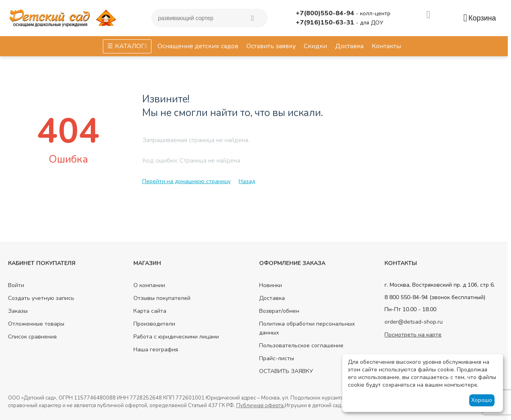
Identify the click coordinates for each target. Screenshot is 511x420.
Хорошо (482, 400)
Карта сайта (150, 311)
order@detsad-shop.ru (414, 322)
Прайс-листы (277, 358)
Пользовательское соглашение (301, 346)
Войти (16, 285)
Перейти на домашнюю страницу (186, 181)
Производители (154, 324)
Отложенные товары (36, 324)
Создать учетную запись (41, 298)
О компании (149, 285)
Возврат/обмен (279, 311)
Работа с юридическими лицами (176, 337)
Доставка (272, 298)
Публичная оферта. (261, 406)
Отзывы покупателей (162, 298)
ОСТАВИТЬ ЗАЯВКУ (286, 371)
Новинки (271, 285)
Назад (247, 181)
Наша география (156, 350)
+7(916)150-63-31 (326, 22)
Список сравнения (32, 337)
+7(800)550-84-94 (326, 13)
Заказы (18, 311)
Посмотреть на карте (413, 335)
